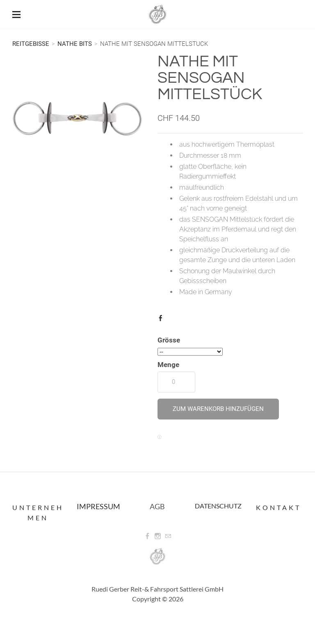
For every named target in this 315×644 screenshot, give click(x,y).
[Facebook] (147, 536)
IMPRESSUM (98, 506)
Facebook (162, 320)
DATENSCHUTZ (218, 506)
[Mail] (168, 536)
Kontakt (278, 507)
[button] (218, 409)
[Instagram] (158, 536)
